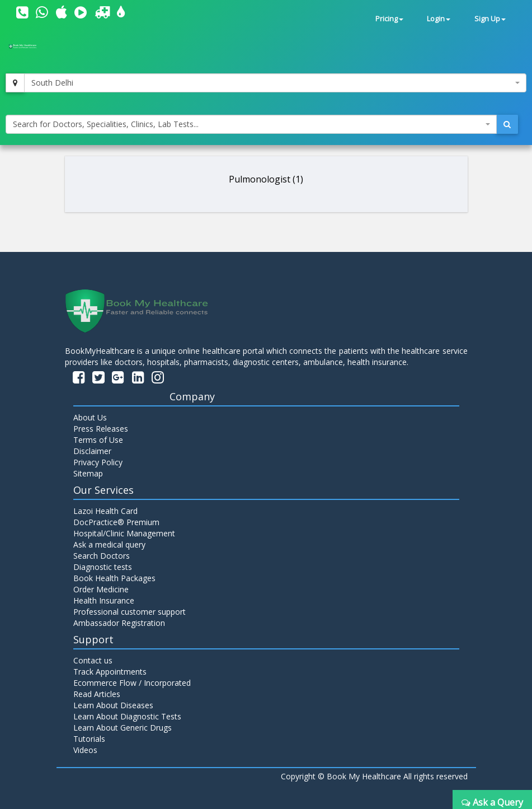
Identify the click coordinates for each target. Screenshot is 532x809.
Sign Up (490, 19)
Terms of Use (98, 440)
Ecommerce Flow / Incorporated (132, 683)
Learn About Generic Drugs (123, 728)
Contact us (93, 660)
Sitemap (88, 473)
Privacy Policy (98, 462)
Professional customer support (130, 612)
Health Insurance (104, 600)
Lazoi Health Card (105, 511)
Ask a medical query (109, 544)
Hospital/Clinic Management (124, 533)
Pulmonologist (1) (266, 179)
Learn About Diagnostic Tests (127, 716)
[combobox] (275, 83)
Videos (85, 750)
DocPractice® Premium (116, 522)
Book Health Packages (114, 578)
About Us (90, 417)
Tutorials (89, 739)
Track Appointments (110, 672)
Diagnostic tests (103, 567)
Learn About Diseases (113, 705)
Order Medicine (101, 589)
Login (439, 19)
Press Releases (101, 429)
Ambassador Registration (119, 623)
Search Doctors (102, 556)
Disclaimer (92, 451)
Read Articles (97, 694)
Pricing (389, 19)
